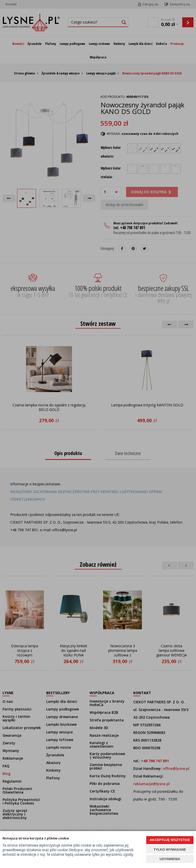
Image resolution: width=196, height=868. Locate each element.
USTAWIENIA (170, 859)
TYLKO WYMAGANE (170, 850)
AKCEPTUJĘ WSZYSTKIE (170, 840)
